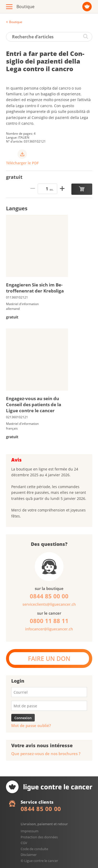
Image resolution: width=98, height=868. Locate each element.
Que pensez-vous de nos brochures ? (46, 754)
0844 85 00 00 (41, 809)
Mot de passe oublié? (31, 726)
